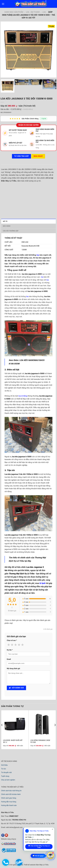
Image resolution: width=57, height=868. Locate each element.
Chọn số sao (12, 640)
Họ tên (10, 650)
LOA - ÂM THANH (33, 12)
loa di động (23, 396)
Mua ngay (38, 156)
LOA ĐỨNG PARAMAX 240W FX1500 (40, 741)
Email (9, 659)
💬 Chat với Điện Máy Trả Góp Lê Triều (39, 847)
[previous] (2, 730)
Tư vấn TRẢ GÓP (22, 156)
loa (38, 255)
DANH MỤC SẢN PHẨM (14, 12)
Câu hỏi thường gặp (11, 231)
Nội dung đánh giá (13, 669)
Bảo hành (7, 226)
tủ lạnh (42, 583)
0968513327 (14, 816)
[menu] (3, 4)
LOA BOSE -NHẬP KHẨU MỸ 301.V (13, 741)
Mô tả (5, 221)
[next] (55, 730)
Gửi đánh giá (16, 688)
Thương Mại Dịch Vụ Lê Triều (22, 574)
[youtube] (6, 835)
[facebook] (3, 835)
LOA (44, 12)
